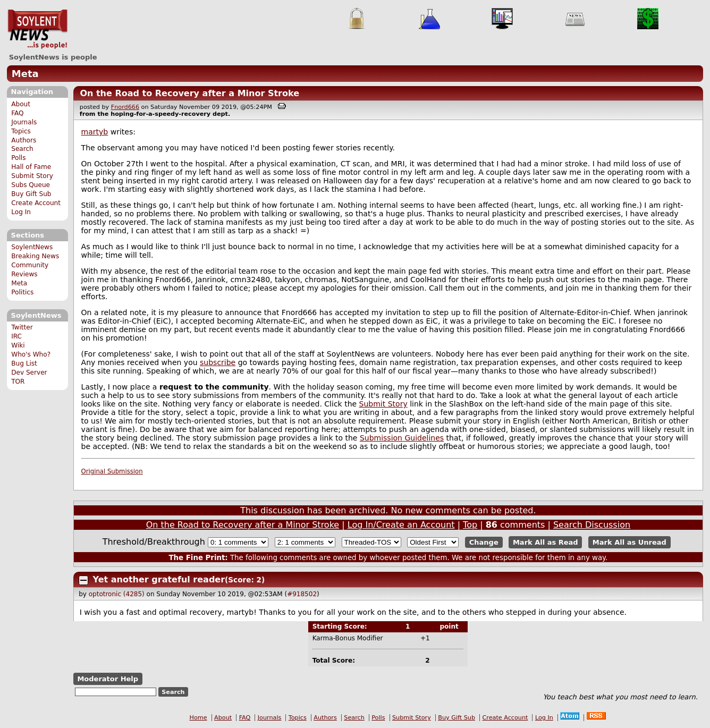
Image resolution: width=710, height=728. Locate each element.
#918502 (302, 594)
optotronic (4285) (117, 594)
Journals (24, 122)
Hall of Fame (31, 167)
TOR (18, 382)
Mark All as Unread (629, 542)
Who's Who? (31, 354)
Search (22, 149)
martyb (95, 132)
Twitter (22, 327)
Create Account (36, 203)
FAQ (17, 113)
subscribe (218, 362)
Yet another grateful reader (159, 579)
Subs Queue (31, 185)
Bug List (24, 363)
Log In (21, 212)
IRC (16, 336)
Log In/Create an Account (401, 525)
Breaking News (35, 256)
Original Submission (112, 471)
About (21, 104)
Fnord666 (125, 107)
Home (198, 718)
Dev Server (29, 373)
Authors (24, 140)
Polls (18, 158)
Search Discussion (592, 525)
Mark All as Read (546, 542)
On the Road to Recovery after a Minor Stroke (189, 93)
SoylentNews (37, 29)
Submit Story (32, 176)
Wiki (18, 345)
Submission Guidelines (402, 438)
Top (470, 525)
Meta (25, 74)
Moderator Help (108, 679)
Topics (21, 131)
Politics (22, 292)
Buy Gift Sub (31, 194)
